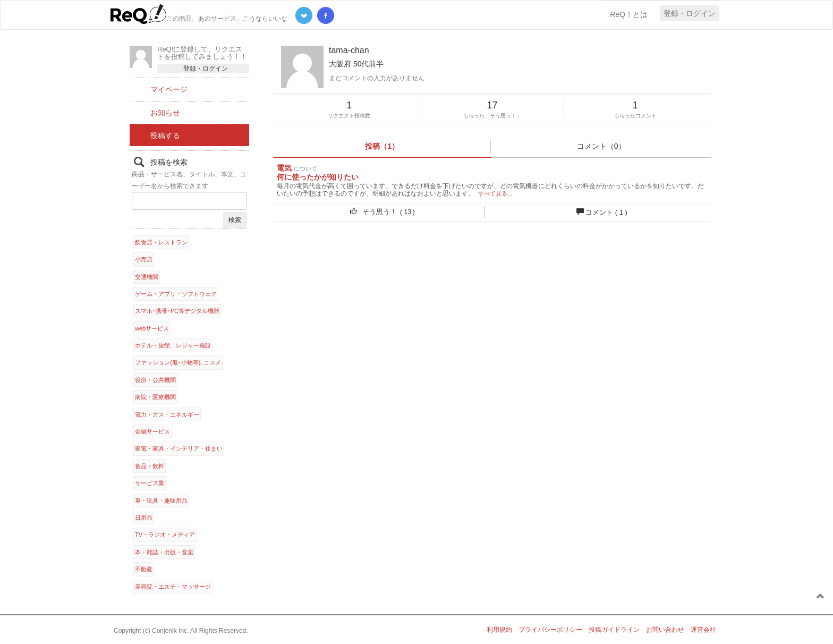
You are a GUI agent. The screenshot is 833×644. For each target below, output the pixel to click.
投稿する (165, 135)
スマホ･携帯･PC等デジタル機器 (177, 311)
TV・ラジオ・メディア (165, 535)
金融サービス (152, 431)
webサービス (152, 328)
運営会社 (703, 630)
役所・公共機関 (155, 380)
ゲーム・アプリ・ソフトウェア (176, 294)
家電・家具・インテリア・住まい (179, 448)
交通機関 (147, 277)
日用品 (144, 518)
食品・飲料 (150, 466)
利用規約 (499, 630)
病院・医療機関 (155, 397)
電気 (284, 168)
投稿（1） (382, 146)
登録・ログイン (690, 13)
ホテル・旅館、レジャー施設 (173, 345)
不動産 (144, 569)
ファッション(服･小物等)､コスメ (178, 362)
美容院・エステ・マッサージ (173, 587)
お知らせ (165, 113)
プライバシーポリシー (550, 630)
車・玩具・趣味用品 (161, 501)
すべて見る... (495, 193)
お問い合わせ (665, 630)
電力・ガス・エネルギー (167, 414)
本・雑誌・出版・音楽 (164, 552)
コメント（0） (601, 146)
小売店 (144, 259)
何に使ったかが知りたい (318, 177)
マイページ (169, 89)
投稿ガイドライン (614, 630)
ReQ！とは (629, 14)
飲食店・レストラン (161, 242)
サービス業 (150, 483)
